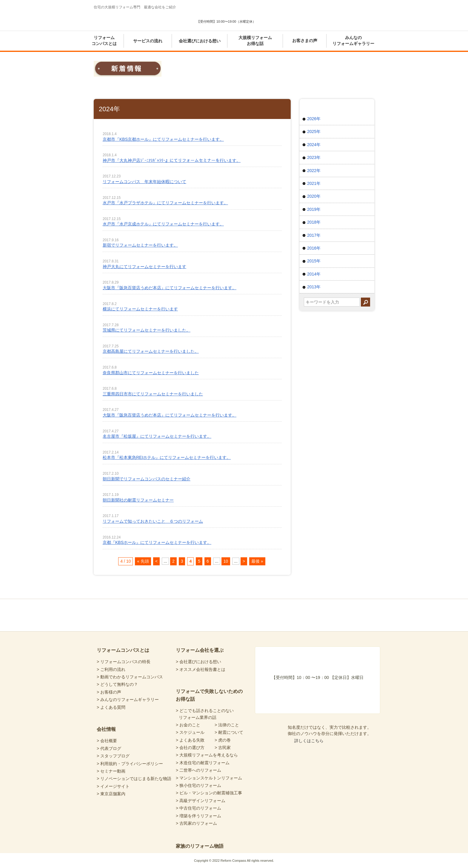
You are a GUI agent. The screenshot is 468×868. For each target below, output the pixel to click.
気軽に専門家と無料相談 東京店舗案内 (346, 16)
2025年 (314, 131)
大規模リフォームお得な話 (255, 41)
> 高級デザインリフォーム (201, 801)
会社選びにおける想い (200, 41)
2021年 (314, 183)
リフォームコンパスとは (104, 41)
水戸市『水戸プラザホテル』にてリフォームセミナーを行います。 (165, 203)
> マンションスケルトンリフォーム (209, 778)
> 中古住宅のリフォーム (198, 808)
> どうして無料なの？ (117, 684)
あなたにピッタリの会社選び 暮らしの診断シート (288, 16)
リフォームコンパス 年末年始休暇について (144, 182)
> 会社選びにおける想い (198, 662)
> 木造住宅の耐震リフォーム (203, 763)
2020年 (314, 196)
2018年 (314, 222)
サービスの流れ (148, 41)
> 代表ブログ (109, 748)
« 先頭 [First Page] (143, 561)
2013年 (314, 287)
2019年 (314, 209)
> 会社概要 (107, 741)
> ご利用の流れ (111, 669)
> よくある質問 (111, 707)
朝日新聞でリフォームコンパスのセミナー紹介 (147, 479)
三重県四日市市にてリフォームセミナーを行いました (153, 394)
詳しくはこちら (309, 741)
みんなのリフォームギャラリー (353, 41)
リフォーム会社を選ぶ (200, 650)
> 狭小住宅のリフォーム (198, 785)
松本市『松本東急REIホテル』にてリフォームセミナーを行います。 (167, 457)
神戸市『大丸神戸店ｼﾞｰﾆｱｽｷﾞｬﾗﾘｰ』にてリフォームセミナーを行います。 (172, 160)
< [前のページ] (156, 561)
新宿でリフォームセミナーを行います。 (140, 245)
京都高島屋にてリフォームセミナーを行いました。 (151, 351)
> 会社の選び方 (190, 748)
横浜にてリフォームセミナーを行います (140, 309)
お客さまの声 (305, 41)
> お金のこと (188, 725)
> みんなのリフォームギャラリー (128, 700)
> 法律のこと (227, 725)
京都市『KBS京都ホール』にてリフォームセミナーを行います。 (163, 139)
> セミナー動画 (111, 771)
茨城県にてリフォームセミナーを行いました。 (147, 330)
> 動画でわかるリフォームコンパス (130, 677)
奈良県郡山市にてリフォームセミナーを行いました (151, 373)
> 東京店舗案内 (111, 794)
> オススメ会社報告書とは (201, 669)
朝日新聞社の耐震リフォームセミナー (138, 500)
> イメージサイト (113, 786)
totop (348, 599)
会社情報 (106, 729)
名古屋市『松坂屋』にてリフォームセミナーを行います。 (157, 436)
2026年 (314, 119)
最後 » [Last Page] (257, 561)
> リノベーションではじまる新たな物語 (134, 779)
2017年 (314, 235)
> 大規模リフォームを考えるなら (207, 755)
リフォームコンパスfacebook (265, 615)
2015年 (314, 261)
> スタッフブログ (113, 756)
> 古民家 (223, 748)
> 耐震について (229, 732)
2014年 (314, 274)
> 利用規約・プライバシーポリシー (130, 764)
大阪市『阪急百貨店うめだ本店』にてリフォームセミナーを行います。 (170, 288)
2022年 (314, 171)
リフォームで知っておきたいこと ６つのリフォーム (153, 521)
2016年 (314, 248)
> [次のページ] (244, 561)
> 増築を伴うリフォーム (198, 816)
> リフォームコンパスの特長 (124, 662)
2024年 (314, 145)
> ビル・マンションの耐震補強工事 (209, 793)
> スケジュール (190, 732)
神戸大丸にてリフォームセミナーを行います (144, 267)
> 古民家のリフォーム (196, 823)
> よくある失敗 (190, 740)
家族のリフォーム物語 (200, 846)
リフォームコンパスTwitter (287, 615)
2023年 (314, 157)
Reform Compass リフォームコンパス (128, 19)
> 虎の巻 (223, 740)
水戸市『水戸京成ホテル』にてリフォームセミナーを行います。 (163, 224)
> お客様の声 (109, 692)
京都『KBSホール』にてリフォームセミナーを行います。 (157, 542)
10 (226, 561)
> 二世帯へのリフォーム (198, 770)
